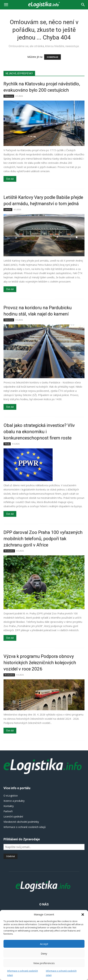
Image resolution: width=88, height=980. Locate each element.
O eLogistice (11, 796)
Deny (44, 953)
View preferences (44, 963)
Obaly (7, 444)
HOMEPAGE (53, 57)
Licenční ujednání (13, 816)
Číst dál (10, 179)
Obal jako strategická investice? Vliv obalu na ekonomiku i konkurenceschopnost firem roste (39, 432)
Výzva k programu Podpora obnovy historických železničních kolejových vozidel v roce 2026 (40, 663)
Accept (44, 944)
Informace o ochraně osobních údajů (25, 827)
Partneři (8, 811)
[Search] (83, 5)
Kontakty (9, 806)
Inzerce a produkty (14, 801)
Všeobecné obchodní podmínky (21, 822)
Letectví (8, 210)
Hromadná (9, 551)
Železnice (9, 96)
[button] (83, 915)
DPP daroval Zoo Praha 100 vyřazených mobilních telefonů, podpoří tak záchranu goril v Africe (43, 539)
